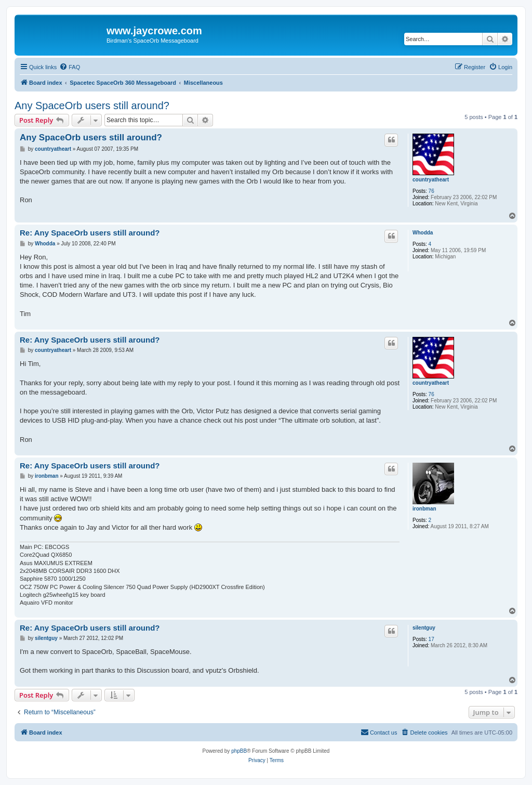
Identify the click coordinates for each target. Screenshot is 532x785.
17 (431, 639)
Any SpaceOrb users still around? (92, 106)
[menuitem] (70, 67)
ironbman (424, 509)
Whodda (423, 233)
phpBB (239, 751)
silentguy (424, 628)
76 (431, 191)
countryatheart (431, 180)
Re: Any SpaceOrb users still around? (90, 233)
